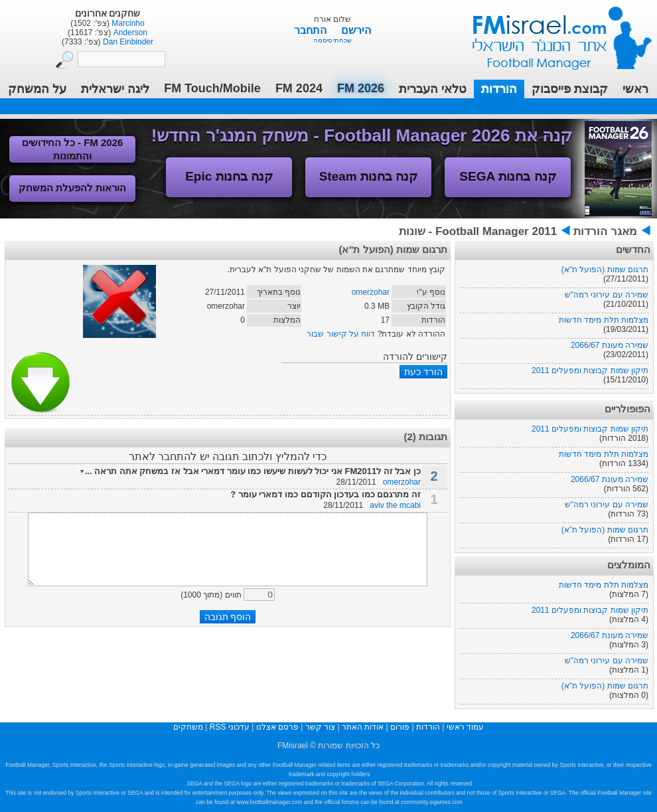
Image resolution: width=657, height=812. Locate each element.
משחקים (188, 727)
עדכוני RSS (230, 727)
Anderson (129, 33)
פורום (400, 727)
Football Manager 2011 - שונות (478, 231)
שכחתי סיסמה (333, 40)
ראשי (635, 89)
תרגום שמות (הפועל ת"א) (605, 270)
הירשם (356, 30)
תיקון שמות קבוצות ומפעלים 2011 (590, 370)
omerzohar (371, 292)
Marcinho (127, 23)
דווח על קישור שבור (341, 334)
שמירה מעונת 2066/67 (610, 345)
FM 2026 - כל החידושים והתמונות (73, 149)
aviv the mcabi (395, 505)
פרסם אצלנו (277, 727)
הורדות (499, 89)
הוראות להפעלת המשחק (72, 188)
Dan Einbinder (127, 42)
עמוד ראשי (553, 33)
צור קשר (320, 727)
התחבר (312, 30)
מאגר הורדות (605, 231)
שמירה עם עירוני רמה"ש (607, 295)
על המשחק (37, 89)
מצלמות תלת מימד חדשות (604, 320)
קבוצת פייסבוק (570, 89)
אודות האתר (363, 727)
